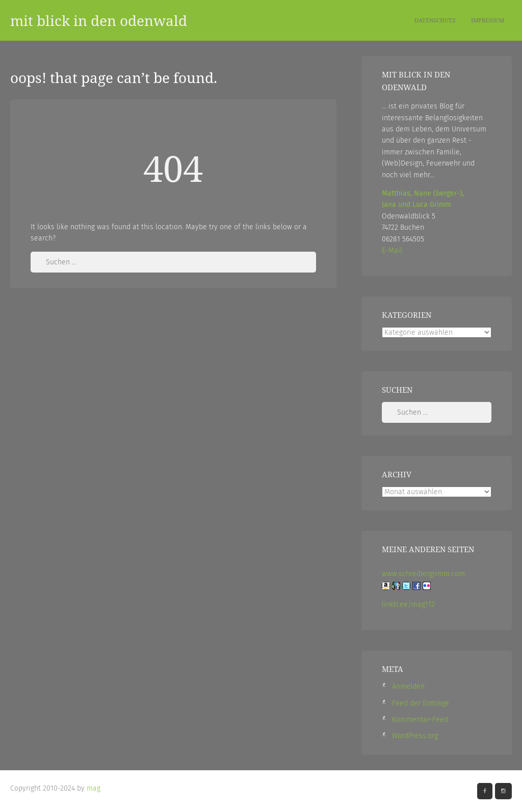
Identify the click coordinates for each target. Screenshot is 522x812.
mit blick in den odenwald (99, 20)
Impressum (488, 20)
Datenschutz (435, 20)
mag (94, 788)
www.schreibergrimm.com (423, 574)
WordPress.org (415, 736)
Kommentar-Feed (420, 720)
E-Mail (392, 250)
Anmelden (408, 686)
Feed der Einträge (421, 703)
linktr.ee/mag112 (408, 604)
